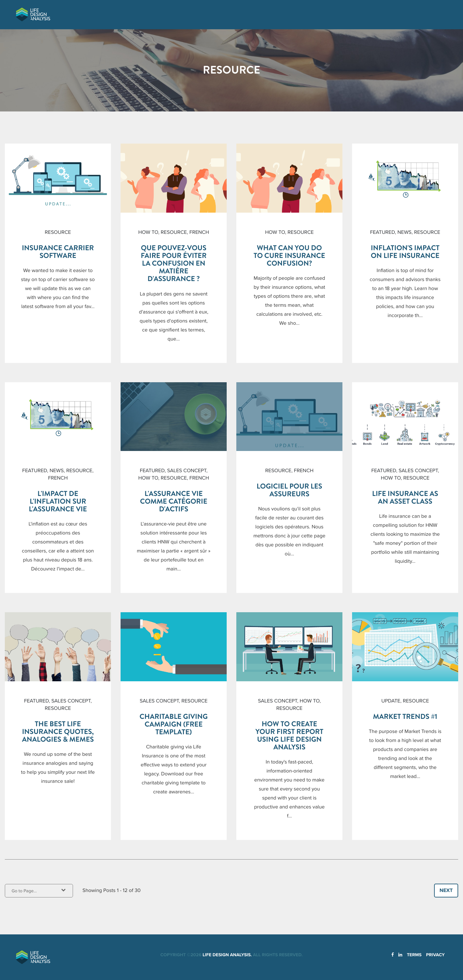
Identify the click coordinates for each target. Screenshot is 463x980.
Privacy (435, 955)
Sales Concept (187, 471)
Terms (414, 955)
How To (148, 232)
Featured (382, 232)
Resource (58, 232)
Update (391, 701)
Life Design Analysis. (227, 955)
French (199, 232)
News (404, 232)
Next (446, 890)
